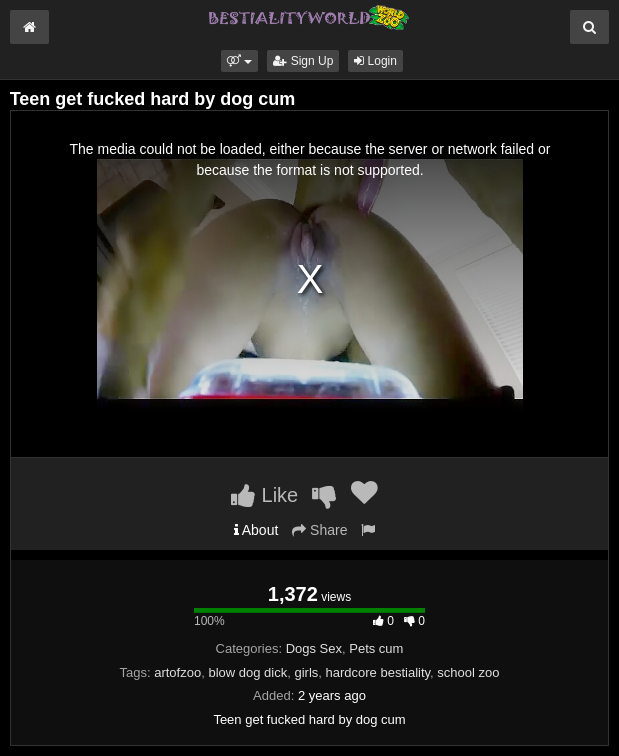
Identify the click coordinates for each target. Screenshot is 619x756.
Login (375, 61)
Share (319, 530)
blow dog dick (247, 672)
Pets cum (376, 648)
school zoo (468, 672)
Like (264, 495)
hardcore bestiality (378, 672)
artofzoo (177, 672)
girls (306, 672)
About (256, 530)
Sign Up (303, 61)
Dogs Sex (314, 648)
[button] (239, 61)
